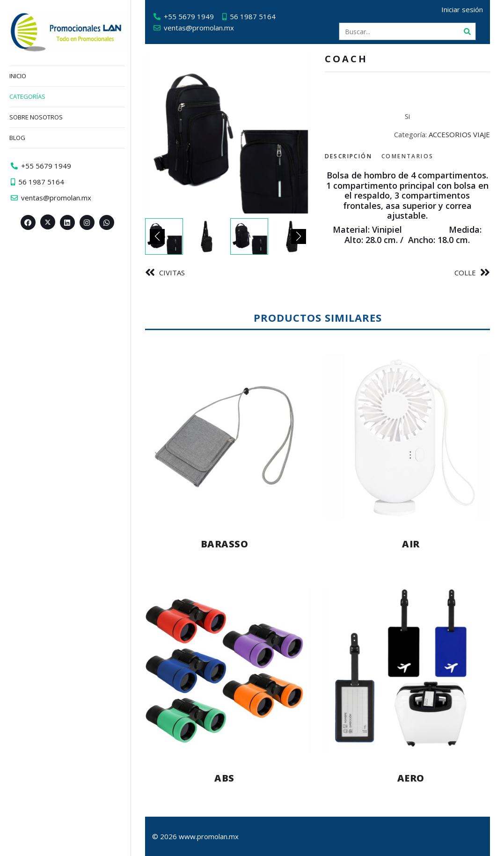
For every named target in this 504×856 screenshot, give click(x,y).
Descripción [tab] (348, 156)
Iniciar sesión (462, 9)
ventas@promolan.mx (199, 28)
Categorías (27, 96)
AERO (411, 778)
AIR (411, 544)
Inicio (18, 76)
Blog (17, 138)
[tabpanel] (408, 208)
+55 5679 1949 (189, 16)
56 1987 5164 (253, 16)
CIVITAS (172, 273)
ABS (224, 778)
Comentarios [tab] (407, 156)
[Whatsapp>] (107, 222)
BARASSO (225, 544)
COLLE (465, 273)
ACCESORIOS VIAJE (459, 134)
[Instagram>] (87, 222)
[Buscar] (467, 31)
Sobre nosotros (36, 117)
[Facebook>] (28, 222)
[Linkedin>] (67, 222)
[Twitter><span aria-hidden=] (48, 222)
